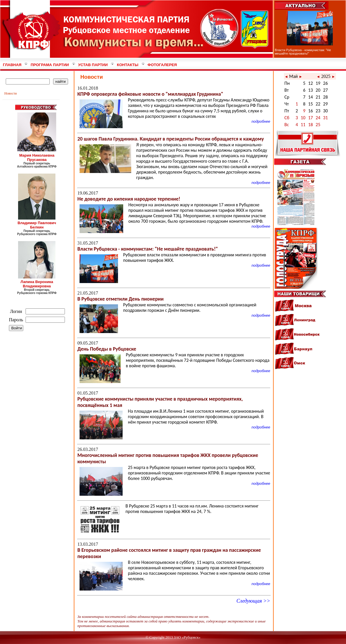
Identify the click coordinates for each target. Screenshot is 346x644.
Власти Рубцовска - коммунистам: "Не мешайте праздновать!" (303, 52)
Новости (11, 93)
